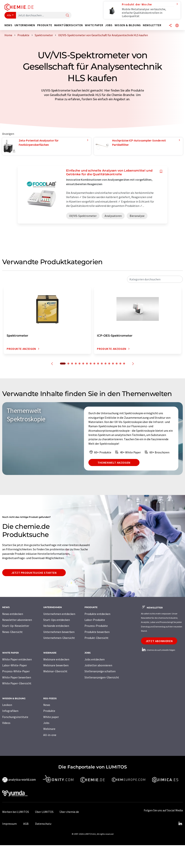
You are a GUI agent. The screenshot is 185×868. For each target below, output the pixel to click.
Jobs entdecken (95, 659)
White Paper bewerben (17, 677)
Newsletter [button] (152, 25)
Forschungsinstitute (15, 717)
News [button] (8, 25)
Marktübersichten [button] (69, 25)
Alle (9, 15)
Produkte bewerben (97, 632)
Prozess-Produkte (96, 626)
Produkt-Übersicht (96, 638)
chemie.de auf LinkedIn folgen (158, 650)
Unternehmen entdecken (59, 614)
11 (102, 364)
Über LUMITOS (44, 812)
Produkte (49, 711)
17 (124, 364)
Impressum (9, 824)
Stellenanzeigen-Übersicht (102, 677)
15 (117, 364)
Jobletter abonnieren (98, 665)
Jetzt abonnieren (159, 641)
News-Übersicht (12, 632)
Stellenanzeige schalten (100, 671)
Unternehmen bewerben (59, 632)
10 (98, 364)
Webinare (49, 729)
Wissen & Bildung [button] (128, 25)
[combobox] (155, 279)
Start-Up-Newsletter (16, 626)
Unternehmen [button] (25, 25)
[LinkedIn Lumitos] (180, 824)
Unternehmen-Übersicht (59, 638)
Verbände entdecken (56, 626)
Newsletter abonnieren (17, 620)
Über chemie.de (69, 812)
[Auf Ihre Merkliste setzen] (161, 171)
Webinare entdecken (56, 659)
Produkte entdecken (97, 614)
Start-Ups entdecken (57, 620)
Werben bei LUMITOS (16, 812)
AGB (26, 824)
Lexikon (7, 705)
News (47, 705)
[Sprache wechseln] (177, 26)
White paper (51, 717)
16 (120, 364)
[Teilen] (170, 26)
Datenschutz (43, 824)
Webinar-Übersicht (55, 671)
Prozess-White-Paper (16, 671)
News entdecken (13, 614)
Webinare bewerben (56, 665)
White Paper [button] (94, 25)
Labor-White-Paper (15, 665)
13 (109, 364)
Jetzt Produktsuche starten (34, 573)
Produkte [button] (45, 25)
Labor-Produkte (95, 620)
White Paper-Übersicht (17, 683)
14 (113, 364)
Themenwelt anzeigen (114, 463)
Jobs (46, 723)
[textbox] (155, 279)
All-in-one (50, 735)
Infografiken (10, 711)
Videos (6, 723)
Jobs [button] (109, 25)
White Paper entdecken (17, 659)
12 (106, 364)
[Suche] (67, 16)
